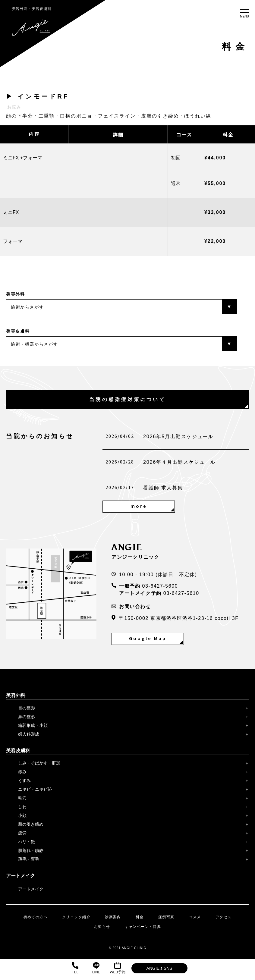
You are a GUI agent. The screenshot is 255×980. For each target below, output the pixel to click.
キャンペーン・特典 (143, 927)
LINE (96, 968)
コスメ (195, 917)
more (139, 506)
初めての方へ (35, 917)
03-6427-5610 (181, 593)
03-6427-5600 (160, 586)
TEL (75, 968)
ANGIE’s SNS (159, 968)
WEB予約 (117, 968)
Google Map (148, 639)
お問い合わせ (131, 606)
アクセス (224, 917)
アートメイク (31, 889)
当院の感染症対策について (127, 399)
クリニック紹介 (76, 917)
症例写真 (166, 917)
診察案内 (113, 917)
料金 (140, 917)
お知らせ (102, 927)
